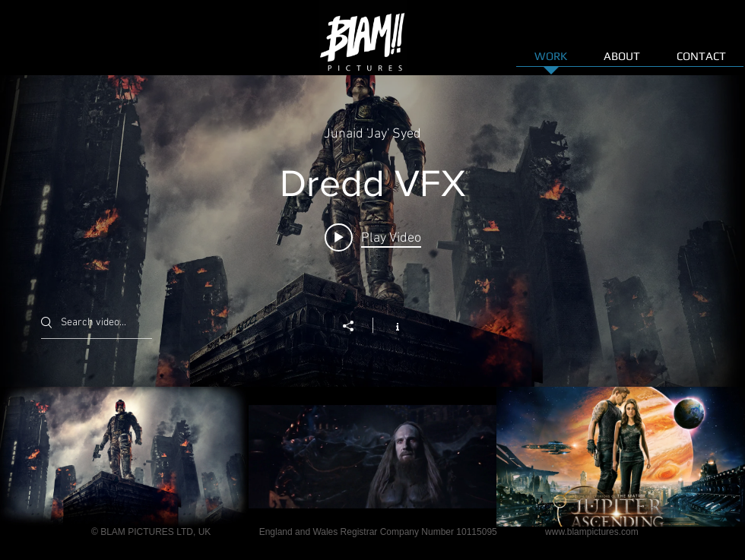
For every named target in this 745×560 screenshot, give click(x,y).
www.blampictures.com (592, 532)
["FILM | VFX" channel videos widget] (372, 301)
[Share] (356, 326)
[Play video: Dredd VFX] (373, 238)
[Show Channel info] (390, 325)
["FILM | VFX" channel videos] (372, 457)
